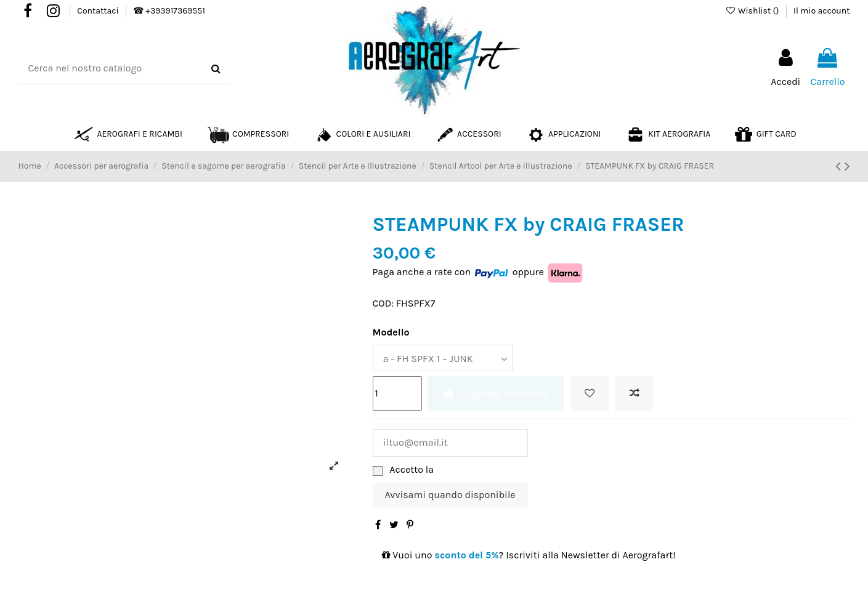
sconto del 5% (466, 554)
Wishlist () (753, 11)
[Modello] (442, 358)
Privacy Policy (466, 469)
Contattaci (99, 11)
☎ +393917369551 (169, 11)
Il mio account (821, 11)
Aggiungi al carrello (496, 392)
